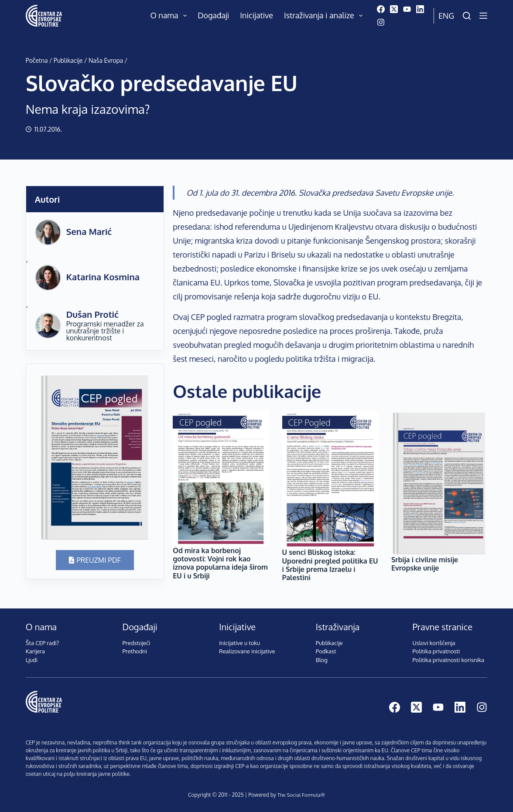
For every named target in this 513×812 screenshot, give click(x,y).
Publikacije (68, 60)
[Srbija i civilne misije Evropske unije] (439, 483)
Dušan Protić (92, 314)
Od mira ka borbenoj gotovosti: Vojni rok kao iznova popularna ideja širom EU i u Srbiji (220, 563)
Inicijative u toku (239, 643)
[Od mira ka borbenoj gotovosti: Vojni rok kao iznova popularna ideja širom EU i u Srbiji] (221, 478)
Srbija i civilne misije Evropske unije (425, 564)
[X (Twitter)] (394, 9)
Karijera (35, 651)
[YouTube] (407, 9)
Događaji (213, 15)
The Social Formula (299, 795)
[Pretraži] (467, 16)
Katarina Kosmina (103, 277)
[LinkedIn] (420, 9)
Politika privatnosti (436, 651)
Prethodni (135, 651)
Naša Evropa (106, 60)
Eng (446, 16)
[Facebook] (381, 9)
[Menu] (483, 16)
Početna (37, 60)
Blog (322, 660)
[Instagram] (381, 22)
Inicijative (256, 15)
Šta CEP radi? (43, 643)
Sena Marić (89, 231)
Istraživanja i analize (325, 16)
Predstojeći (136, 643)
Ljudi (32, 660)
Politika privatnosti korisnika (449, 660)
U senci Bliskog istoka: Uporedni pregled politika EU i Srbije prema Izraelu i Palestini (330, 565)
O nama (171, 16)
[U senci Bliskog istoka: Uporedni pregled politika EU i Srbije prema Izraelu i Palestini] (330, 479)
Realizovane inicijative (247, 651)
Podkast (326, 651)
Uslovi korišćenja (434, 643)
